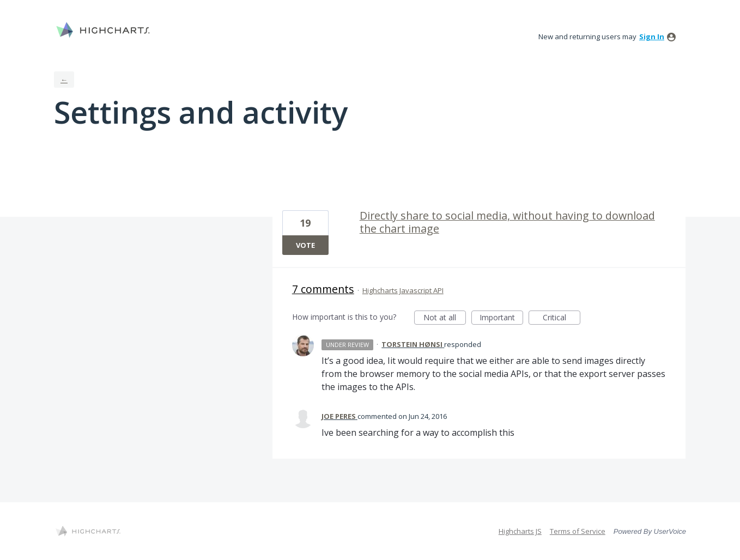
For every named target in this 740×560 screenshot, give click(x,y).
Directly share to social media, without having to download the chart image (507, 222)
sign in (652, 36)
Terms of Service (578, 531)
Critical (562, 318)
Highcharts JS (520, 531)
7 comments (323, 289)
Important (501, 318)
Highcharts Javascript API (403, 290)
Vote (305, 245)
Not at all (445, 318)
